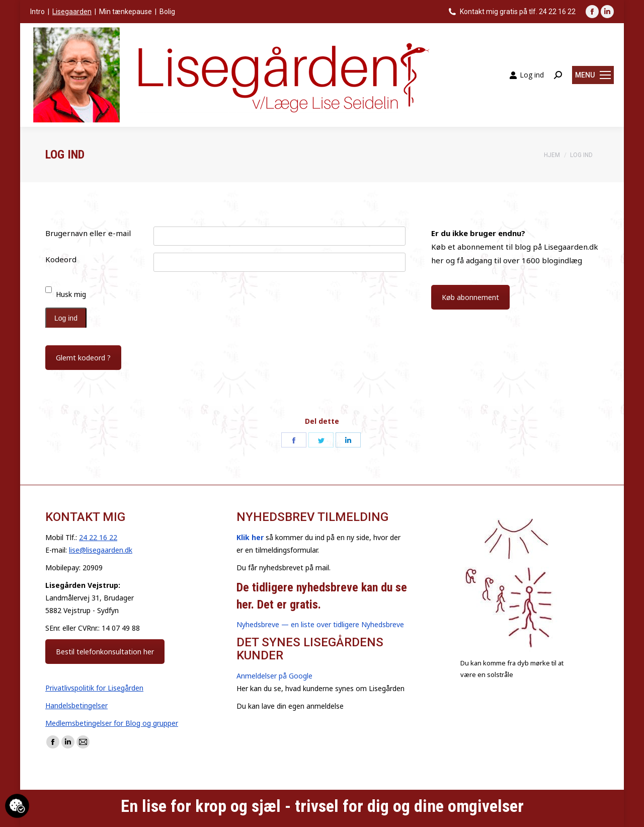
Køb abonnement (470, 297)
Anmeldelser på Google (274, 676)
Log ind (527, 75)
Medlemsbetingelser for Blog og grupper (112, 723)
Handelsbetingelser (76, 705)
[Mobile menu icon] (593, 75)
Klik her (250, 537)
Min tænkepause (126, 12)
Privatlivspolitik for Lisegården (94, 688)
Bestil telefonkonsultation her (105, 652)
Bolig (167, 12)
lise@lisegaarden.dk (101, 550)
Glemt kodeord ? (83, 358)
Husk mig (71, 294)
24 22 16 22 (98, 537)
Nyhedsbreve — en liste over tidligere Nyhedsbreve (320, 624)
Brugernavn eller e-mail (88, 233)
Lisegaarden (72, 12)
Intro (37, 12)
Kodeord (61, 259)
